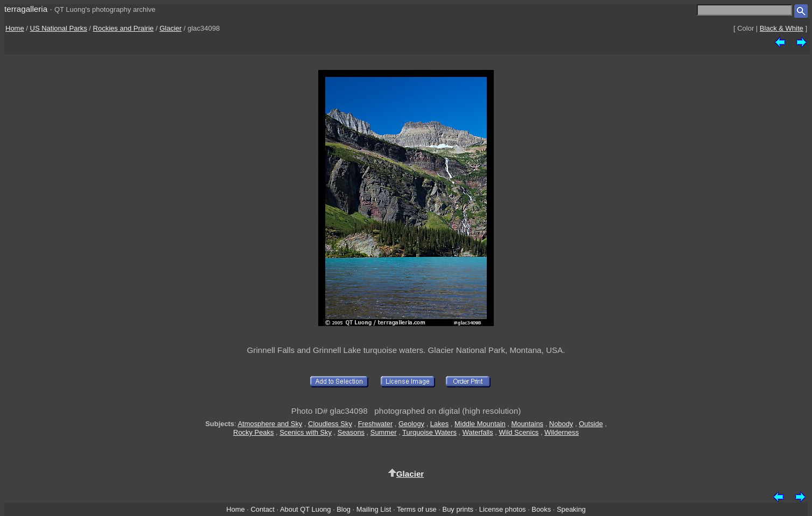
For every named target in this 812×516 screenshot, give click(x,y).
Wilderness (562, 432)
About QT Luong (305, 509)
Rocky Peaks (253, 432)
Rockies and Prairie (124, 28)
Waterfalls (478, 432)
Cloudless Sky (330, 424)
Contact (262, 509)
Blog (344, 509)
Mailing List (374, 509)
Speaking (571, 509)
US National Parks (59, 28)
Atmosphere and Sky (270, 424)
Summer (384, 432)
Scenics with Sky (306, 432)
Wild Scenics (519, 432)
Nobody (561, 424)
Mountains (528, 424)
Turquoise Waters (429, 432)
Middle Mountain (480, 424)
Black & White (782, 28)
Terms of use (417, 509)
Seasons (351, 432)
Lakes (439, 424)
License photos (503, 509)
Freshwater (376, 424)
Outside (591, 424)
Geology (411, 424)
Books (541, 509)
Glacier (170, 28)
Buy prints (458, 509)
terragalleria (26, 9)
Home (15, 28)
